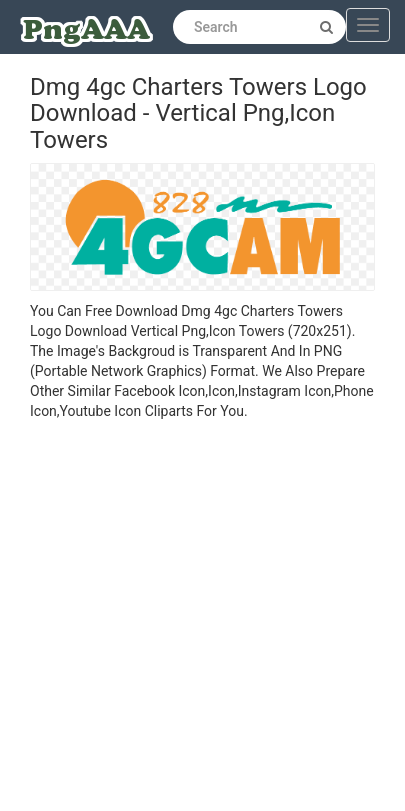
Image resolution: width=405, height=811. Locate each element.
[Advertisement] (187, 618)
